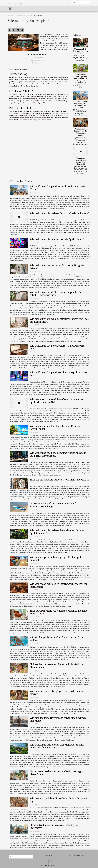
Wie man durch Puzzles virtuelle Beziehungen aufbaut (81, 132)
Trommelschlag (38, 58)
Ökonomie (49, 860)
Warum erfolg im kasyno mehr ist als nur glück (81, 51)
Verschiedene (20, 16)
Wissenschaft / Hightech (49, 865)
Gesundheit (49, 855)
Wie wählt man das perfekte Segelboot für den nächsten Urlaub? (81, 105)
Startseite (11, 16)
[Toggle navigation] (10, 9)
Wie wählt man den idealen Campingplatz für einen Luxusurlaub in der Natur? (57, 746)
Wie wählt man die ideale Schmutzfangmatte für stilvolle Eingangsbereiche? (55, 294)
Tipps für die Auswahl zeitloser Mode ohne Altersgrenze (59, 480)
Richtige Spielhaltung (38, 60)
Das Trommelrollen (38, 63)
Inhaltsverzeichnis (39, 55)
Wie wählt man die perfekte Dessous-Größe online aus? (59, 213)
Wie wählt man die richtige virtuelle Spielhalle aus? (57, 239)
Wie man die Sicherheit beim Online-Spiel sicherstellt (81, 161)
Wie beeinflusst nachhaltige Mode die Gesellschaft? (81, 77)
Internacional (49, 858)
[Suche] (80, 3)
